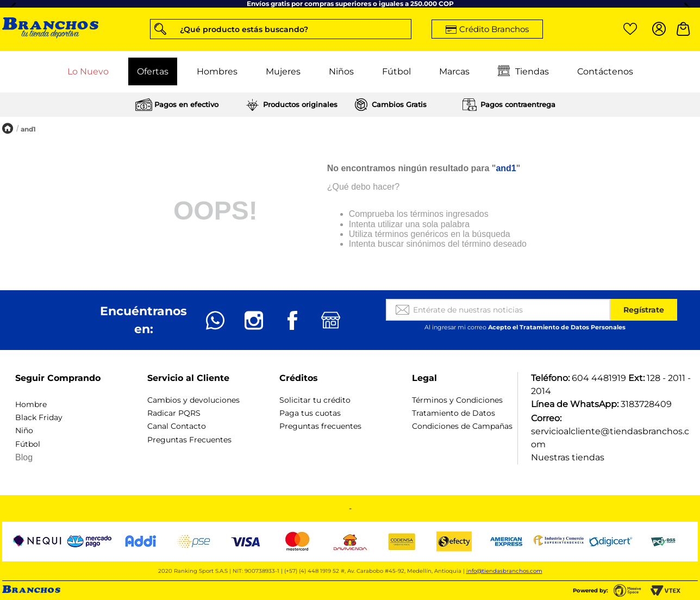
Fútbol (396, 71)
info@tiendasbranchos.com (504, 571)
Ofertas (153, 71)
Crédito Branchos (494, 29)
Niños (341, 71)
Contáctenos (605, 71)
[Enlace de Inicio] (8, 129)
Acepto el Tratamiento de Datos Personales (557, 327)
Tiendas (523, 72)
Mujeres (283, 71)
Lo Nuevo (88, 71)
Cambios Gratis (399, 104)
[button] (281, 29)
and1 (28, 129)
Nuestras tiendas (568, 457)
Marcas (454, 71)
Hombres (217, 71)
